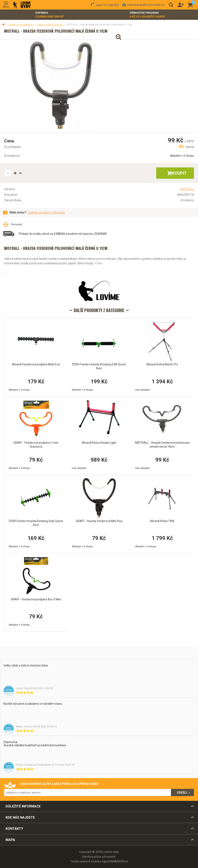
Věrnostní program (147, 15)
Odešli (182, 793)
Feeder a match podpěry (50, 25)
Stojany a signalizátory (21, 25)
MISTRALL (187, 189)
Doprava (50, 15)
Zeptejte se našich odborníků (46, 212)
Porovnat (16, 224)
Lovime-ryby (22, 5)
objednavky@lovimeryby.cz (146, 5)
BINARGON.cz (119, 861)
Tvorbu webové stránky (85, 861)
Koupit (179, 173)
